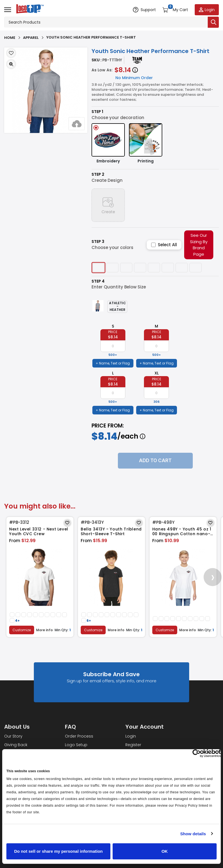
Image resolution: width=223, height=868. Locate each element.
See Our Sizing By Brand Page (199, 245)
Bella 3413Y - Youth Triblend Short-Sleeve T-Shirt (111, 532)
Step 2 (98, 174)
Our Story (13, 736)
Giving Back (16, 745)
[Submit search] (213, 22)
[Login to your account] (207, 10)
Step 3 (98, 242)
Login (131, 736)
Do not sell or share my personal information (58, 851)
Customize (22, 630)
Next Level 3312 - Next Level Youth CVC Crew (39, 532)
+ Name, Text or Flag (113, 363)
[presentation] (213, 577)
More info (45, 630)
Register (133, 745)
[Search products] (106, 22)
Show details (193, 834)
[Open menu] (8, 10)
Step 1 (97, 112)
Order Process (79, 736)
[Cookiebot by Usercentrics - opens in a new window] (197, 753)
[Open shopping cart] (175, 10)
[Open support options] (144, 10)
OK (165, 851)
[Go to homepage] (29, 9)
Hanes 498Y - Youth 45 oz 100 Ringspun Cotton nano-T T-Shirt (183, 532)
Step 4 (98, 281)
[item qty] (113, 346)
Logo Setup (76, 745)
